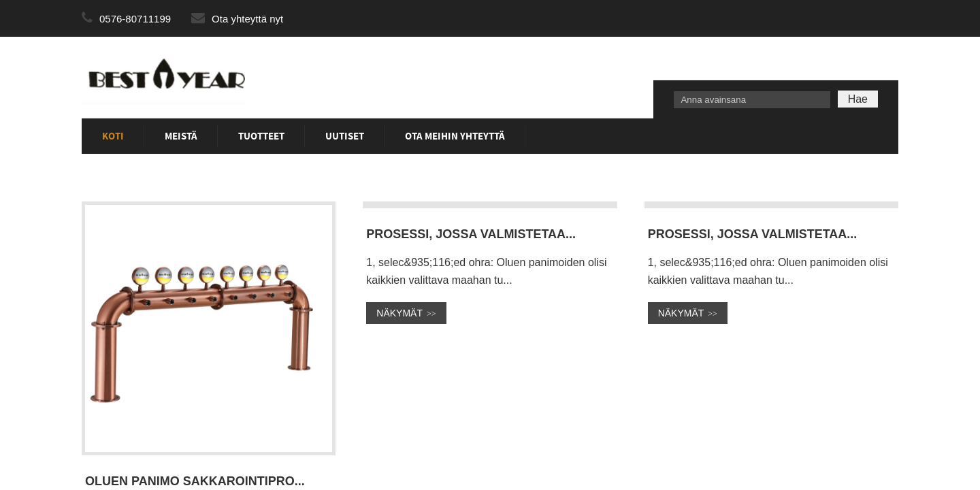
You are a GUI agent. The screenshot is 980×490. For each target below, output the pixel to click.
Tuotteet (261, 136)
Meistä (181, 136)
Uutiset (345, 136)
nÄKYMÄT (399, 313)
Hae (858, 99)
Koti (113, 136)
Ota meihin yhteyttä (455, 136)
